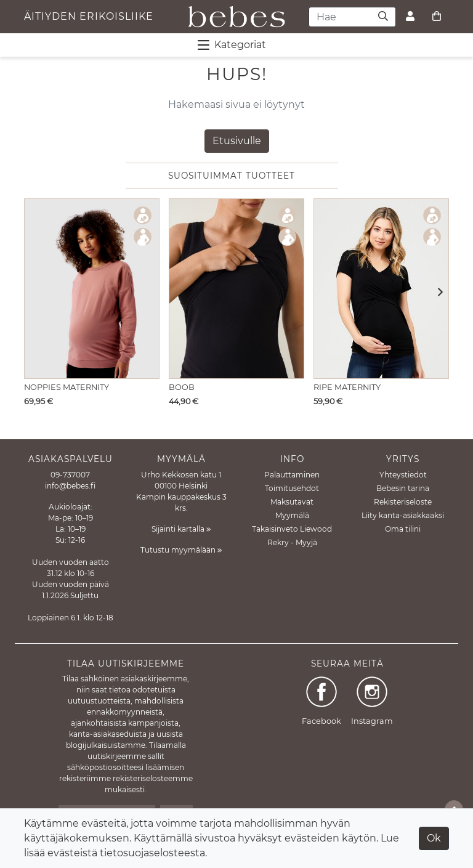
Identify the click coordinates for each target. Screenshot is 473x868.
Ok (434, 838)
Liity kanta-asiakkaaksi (403, 515)
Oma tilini (403, 529)
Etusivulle (237, 141)
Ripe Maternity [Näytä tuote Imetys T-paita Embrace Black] (347, 387)
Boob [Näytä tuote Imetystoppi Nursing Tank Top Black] (182, 387)
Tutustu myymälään (181, 550)
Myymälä (292, 515)
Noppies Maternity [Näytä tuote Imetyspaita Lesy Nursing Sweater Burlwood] (67, 387)
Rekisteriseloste (403, 502)
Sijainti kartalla (181, 529)
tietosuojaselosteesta (152, 853)
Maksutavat (292, 502)
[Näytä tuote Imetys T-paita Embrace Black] (381, 289)
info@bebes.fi (70, 486)
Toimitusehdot (292, 488)
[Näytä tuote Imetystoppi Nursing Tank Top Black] (236, 289)
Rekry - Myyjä (292, 542)
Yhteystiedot (403, 475)
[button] (436, 293)
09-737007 (70, 475)
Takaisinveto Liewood (292, 529)
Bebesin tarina (403, 488)
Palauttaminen (292, 475)
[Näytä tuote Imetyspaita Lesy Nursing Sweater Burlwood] (92, 289)
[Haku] (383, 17)
